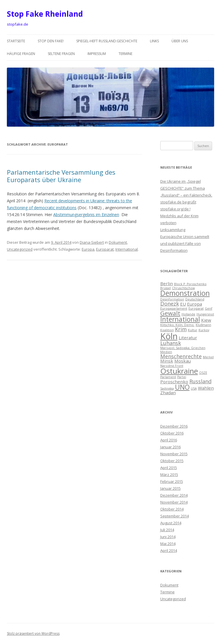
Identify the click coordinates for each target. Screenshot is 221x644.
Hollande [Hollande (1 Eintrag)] (188, 314)
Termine (125, 54)
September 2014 (175, 516)
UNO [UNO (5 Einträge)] (182, 387)
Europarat (105, 249)
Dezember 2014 (174, 495)
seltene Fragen (61, 54)
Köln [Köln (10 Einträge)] (169, 336)
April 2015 (169, 468)
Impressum (97, 54)
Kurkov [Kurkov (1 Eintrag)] (204, 330)
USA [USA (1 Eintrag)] (194, 388)
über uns (180, 41)
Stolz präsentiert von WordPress (33, 633)
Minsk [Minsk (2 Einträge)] (167, 361)
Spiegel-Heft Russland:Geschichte (107, 41)
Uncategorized (20, 249)
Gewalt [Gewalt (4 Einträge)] (170, 313)
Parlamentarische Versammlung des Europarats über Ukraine (61, 176)
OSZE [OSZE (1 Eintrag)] (203, 373)
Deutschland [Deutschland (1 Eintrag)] (195, 299)
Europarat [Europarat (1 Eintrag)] (196, 308)
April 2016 (169, 440)
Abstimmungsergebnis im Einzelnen (86, 215)
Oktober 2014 (172, 509)
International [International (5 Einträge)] (180, 319)
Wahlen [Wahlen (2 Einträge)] (206, 388)
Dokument (118, 242)
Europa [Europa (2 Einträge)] (195, 304)
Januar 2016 (170, 447)
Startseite (16, 41)
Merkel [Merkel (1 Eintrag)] (208, 357)
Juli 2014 (167, 530)
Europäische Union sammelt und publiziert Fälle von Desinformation (185, 243)
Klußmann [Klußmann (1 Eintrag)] (203, 325)
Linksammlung (173, 230)
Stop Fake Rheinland (45, 14)
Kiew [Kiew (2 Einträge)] (206, 320)
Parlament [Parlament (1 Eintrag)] (168, 377)
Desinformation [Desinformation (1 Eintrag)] (172, 299)
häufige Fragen (21, 54)
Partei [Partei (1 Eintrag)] (182, 377)
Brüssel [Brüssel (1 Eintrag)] (166, 288)
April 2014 (169, 550)
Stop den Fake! (51, 41)
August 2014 (171, 523)
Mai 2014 (168, 544)
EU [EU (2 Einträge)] (183, 304)
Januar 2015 (170, 488)
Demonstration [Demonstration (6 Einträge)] (185, 293)
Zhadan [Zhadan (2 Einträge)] (168, 393)
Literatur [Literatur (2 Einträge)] (188, 338)
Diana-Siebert (92, 242)
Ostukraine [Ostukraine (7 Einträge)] (179, 371)
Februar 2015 (172, 481)
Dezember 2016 (174, 426)
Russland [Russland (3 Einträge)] (200, 381)
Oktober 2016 (172, 433)
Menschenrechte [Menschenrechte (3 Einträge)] (181, 356)
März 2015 (169, 475)
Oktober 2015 (172, 461)
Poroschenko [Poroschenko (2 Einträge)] (174, 382)
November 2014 (174, 502)
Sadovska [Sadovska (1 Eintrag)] (167, 388)
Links (154, 41)
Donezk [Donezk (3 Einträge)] (170, 304)
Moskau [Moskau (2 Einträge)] (183, 361)
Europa (88, 249)
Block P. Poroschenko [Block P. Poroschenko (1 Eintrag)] (190, 284)
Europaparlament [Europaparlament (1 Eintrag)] (174, 308)
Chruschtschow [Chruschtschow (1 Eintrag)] (183, 288)
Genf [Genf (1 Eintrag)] (209, 308)
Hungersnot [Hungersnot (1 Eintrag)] (205, 314)
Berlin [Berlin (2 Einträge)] (167, 283)
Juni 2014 (168, 537)
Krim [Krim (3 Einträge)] (181, 329)
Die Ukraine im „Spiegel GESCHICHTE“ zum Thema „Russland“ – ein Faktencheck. (186, 188)
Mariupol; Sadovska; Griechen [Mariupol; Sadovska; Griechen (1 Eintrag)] (183, 348)
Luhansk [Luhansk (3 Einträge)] (171, 343)
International (127, 249)
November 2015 (174, 454)
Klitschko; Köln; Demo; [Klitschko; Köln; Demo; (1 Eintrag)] (177, 325)
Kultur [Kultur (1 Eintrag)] (193, 330)
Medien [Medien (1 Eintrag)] (166, 352)
